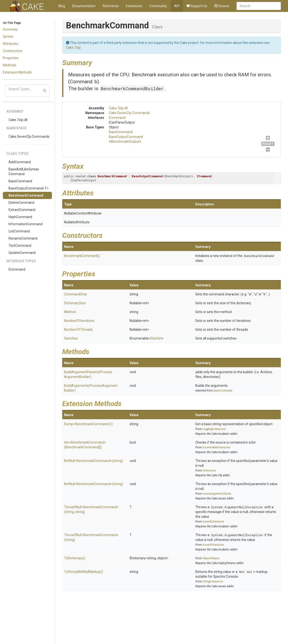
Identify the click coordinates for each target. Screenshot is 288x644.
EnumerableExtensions (216, 447)
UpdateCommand (22, 253)
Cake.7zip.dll (18, 120)
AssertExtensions (213, 522)
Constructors (13, 51)
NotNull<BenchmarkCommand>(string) (93, 461)
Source (222, 6)
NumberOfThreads (78, 330)
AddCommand (20, 162)
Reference (111, 6)
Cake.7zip (73, 47)
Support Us (197, 6)
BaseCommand (20, 181)
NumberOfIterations (79, 321)
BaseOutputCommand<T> (29, 188)
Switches (71, 338)
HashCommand (20, 217)
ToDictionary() (75, 558)
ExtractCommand (22, 210)
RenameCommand (23, 238)
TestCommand (20, 246)
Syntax (8, 37)
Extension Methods (17, 72)
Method (70, 312)
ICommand (17, 269)
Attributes (10, 44)
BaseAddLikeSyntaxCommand (24, 172)
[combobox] (259, 6)
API (177, 6)
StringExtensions (213, 581)
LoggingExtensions (214, 429)
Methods (10, 65)
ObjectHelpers (211, 558)
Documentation (84, 6)
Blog (62, 6)
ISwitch (156, 338)
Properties (11, 58)
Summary (10, 29)
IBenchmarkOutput (125, 141)
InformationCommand (25, 224)
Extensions (134, 6)
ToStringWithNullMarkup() (83, 572)
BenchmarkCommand (26, 195)
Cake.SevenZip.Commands (29, 136)
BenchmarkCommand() (82, 256)
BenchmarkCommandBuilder (132, 88)
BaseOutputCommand (126, 137)
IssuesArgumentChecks (217, 494)
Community (158, 6)
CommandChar (76, 294)
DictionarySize (75, 303)
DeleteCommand (21, 203)
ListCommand (19, 231)
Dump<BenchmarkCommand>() (88, 424)
